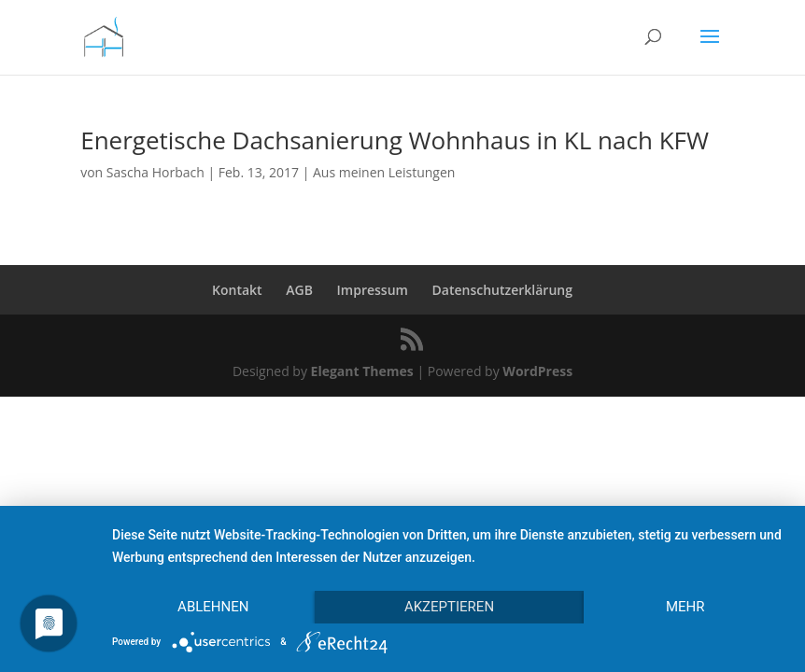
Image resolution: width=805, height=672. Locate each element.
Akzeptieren (449, 607)
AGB (299, 290)
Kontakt (237, 290)
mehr (685, 607)
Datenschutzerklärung (502, 290)
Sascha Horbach (155, 172)
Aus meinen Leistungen (384, 172)
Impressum (373, 290)
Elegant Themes (362, 371)
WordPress (537, 371)
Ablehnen (213, 607)
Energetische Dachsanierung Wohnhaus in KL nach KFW (395, 140)
